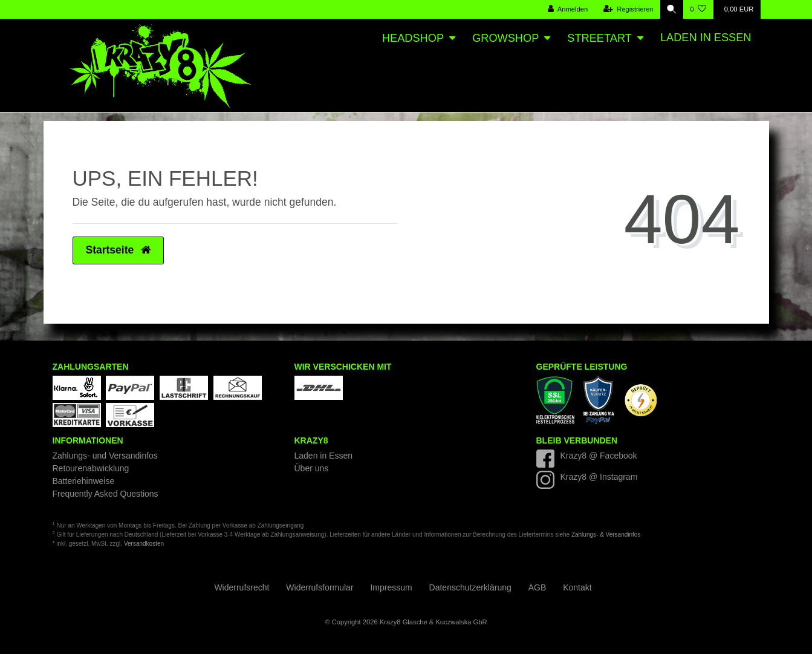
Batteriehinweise (84, 481)
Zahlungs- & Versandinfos (606, 535)
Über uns (312, 468)
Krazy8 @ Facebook (599, 456)
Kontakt (577, 587)
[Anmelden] (567, 9)
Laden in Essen (706, 38)
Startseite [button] (119, 250)
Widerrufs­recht (242, 587)
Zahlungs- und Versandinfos (105, 456)
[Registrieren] (627, 9)
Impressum (391, 587)
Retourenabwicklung (91, 468)
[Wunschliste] (698, 9)
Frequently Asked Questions (106, 494)
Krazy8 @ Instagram (599, 477)
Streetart (599, 38)
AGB (538, 587)
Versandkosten (144, 544)
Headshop (413, 38)
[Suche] (671, 9)
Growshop (505, 38)
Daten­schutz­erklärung (470, 587)
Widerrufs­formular (320, 587)
